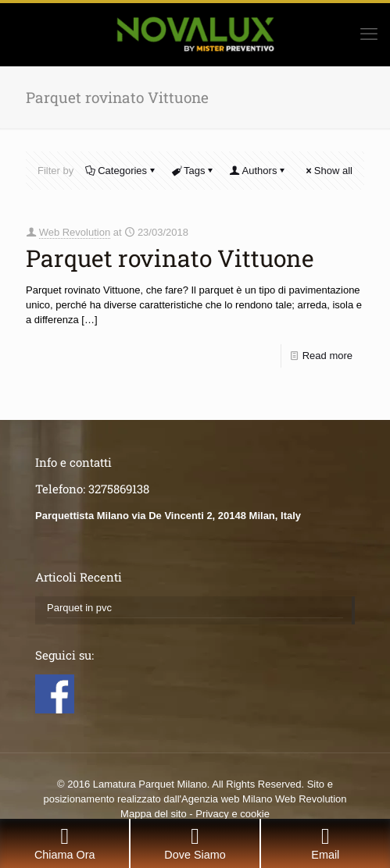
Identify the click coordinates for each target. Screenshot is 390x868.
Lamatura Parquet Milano (150, 784)
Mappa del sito (154, 814)
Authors (259, 171)
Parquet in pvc (79, 608)
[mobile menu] (369, 34)
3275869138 (119, 489)
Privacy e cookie (233, 814)
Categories (121, 171)
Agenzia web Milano (227, 799)
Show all (328, 171)
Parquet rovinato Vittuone (170, 258)
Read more (327, 356)
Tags (193, 171)
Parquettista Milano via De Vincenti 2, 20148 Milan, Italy (168, 516)
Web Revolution (75, 232)
